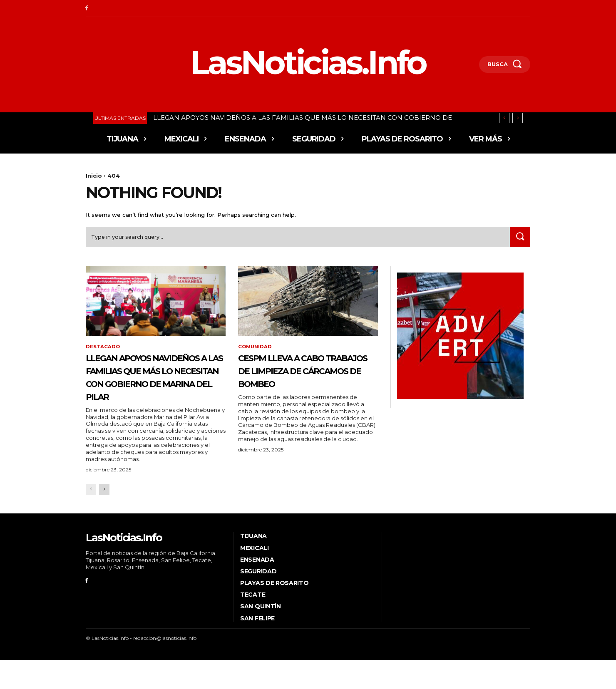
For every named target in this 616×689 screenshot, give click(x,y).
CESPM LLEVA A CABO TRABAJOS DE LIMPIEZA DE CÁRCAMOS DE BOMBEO (304, 379)
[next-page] (104, 518)
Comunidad (256, 349)
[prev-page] (91, 518)
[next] (518, 118)
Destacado (103, 349)
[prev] (504, 118)
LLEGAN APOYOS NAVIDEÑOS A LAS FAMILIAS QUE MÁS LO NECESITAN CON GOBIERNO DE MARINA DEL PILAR (148, 392)
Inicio (94, 176)
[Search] (519, 239)
